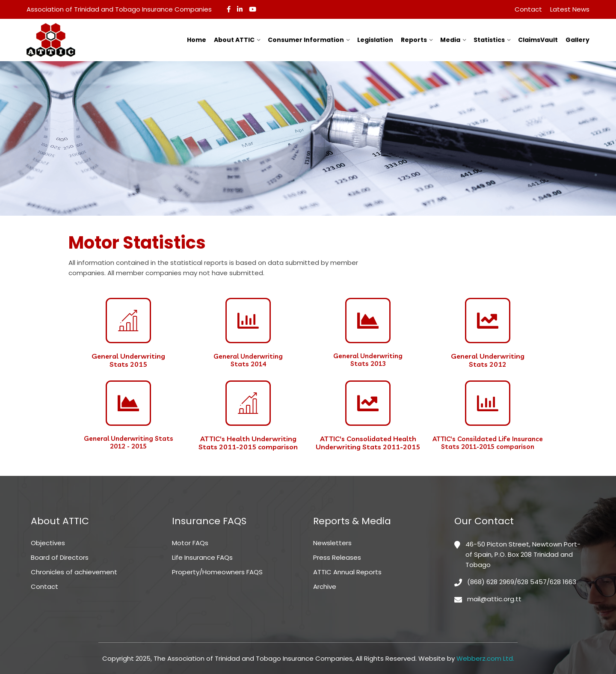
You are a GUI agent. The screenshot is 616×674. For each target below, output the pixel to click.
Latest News (570, 9)
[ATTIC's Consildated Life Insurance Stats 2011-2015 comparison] (488, 403)
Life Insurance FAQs (202, 557)
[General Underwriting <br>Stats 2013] (368, 321)
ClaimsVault (538, 40)
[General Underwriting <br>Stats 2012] (488, 321)
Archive (325, 586)
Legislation (375, 40)
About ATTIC (234, 40)
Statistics (489, 40)
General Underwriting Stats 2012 (488, 360)
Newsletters (332, 543)
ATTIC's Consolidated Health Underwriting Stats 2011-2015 (368, 443)
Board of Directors (60, 557)
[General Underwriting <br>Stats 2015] (128, 321)
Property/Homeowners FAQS (217, 572)
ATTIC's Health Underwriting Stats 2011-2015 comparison (248, 443)
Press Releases (337, 557)
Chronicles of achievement (74, 572)
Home (197, 40)
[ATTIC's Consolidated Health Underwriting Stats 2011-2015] (368, 403)
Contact (528, 9)
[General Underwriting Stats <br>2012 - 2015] (128, 403)
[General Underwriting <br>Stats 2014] (248, 321)
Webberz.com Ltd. (485, 658)
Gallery (577, 40)
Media (450, 40)
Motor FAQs (190, 543)
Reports (414, 40)
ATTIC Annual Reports (347, 572)
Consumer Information (306, 40)
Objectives (48, 543)
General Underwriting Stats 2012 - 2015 (129, 442)
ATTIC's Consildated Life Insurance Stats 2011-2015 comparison (488, 443)
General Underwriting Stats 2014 (248, 360)
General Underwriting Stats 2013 (368, 360)
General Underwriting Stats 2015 (128, 360)
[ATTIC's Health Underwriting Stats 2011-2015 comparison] (248, 403)
